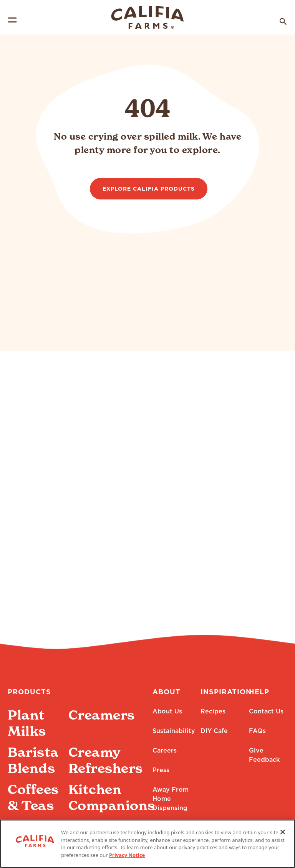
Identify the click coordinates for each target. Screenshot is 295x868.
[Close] (283, 838)
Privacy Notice (127, 861)
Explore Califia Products (149, 189)
